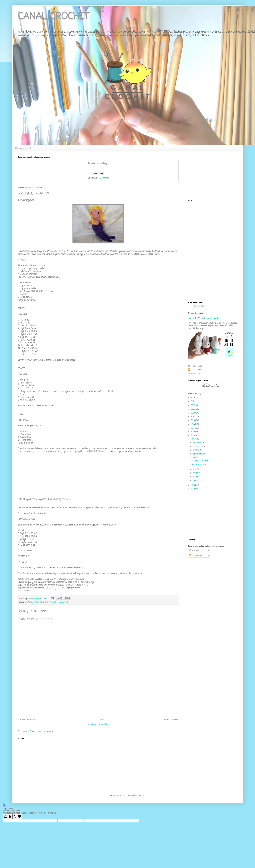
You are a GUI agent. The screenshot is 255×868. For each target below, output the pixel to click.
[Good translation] (8, 817)
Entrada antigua (171, 720)
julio (195, 469)
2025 (193, 398)
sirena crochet (63, 602)
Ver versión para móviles (98, 725)
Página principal (23, 148)
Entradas (194, 551)
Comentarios (196, 556)
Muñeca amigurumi (35, 602)
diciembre (197, 443)
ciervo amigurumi (200, 465)
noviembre (198, 446)
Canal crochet (200, 306)
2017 (193, 428)
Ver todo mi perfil (195, 374)
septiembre (198, 454)
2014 (193, 439)
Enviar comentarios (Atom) (41, 731)
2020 (193, 417)
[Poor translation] (17, 817)
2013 (193, 485)
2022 (193, 409)
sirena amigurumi (50, 602)
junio (195, 473)
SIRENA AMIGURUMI (201, 461)
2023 (193, 405)
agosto (196, 458)
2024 (193, 402)
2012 (193, 489)
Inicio (101, 720)
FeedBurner (104, 178)
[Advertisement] (98, 703)
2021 (193, 413)
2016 (193, 432)
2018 (193, 424)
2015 (193, 436)
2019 (193, 420)
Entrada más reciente (28, 720)
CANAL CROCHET (53, 17)
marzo (196, 481)
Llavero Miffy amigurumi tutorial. (204, 318)
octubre (196, 450)
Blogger (142, 796)
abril (195, 477)
